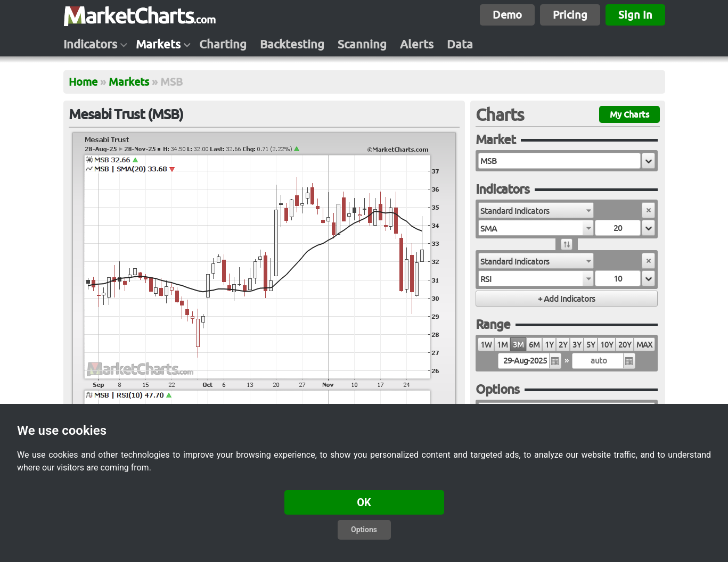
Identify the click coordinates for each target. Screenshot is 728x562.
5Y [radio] (591, 345)
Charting (223, 44)
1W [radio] (486, 345)
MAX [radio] (644, 345)
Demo (507, 15)
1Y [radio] (549, 345)
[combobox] (536, 210)
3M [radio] (518, 345)
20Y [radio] (625, 345)
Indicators (90, 44)
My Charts (629, 114)
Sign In (635, 15)
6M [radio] (534, 345)
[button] (648, 161)
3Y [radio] (577, 345)
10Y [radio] (607, 345)
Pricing (570, 15)
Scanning (362, 44)
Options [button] (364, 530)
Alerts (417, 44)
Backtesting (292, 44)
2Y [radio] (563, 345)
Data (460, 44)
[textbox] (559, 161)
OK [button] (364, 502)
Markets (158, 44)
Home (83, 82)
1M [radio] (502, 345)
